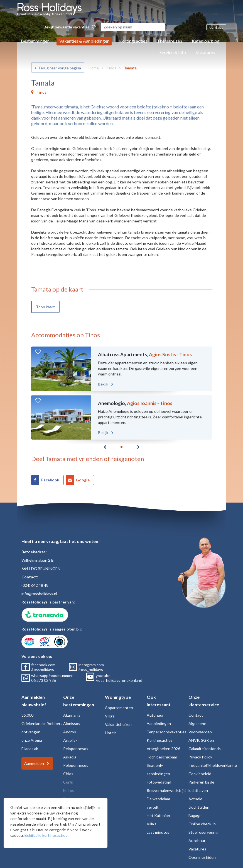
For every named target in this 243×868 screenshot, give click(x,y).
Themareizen (170, 41)
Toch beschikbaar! (163, 757)
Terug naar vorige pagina (60, 68)
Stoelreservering (203, 832)
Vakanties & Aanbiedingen (84, 41)
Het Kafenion (158, 815)
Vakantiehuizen (118, 724)
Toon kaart (45, 307)
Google (83, 480)
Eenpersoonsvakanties (167, 732)
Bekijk (104, 384)
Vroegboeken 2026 (163, 749)
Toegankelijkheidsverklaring (213, 765)
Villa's (110, 716)
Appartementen (119, 708)
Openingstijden (202, 857)
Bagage (195, 815)
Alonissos (72, 723)
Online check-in (202, 824)
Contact (196, 715)
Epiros (69, 790)
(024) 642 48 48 (35, 585)
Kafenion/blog (206, 41)
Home (94, 68)
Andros (70, 732)
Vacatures (205, 52)
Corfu (68, 782)
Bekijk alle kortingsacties (46, 835)
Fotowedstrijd (159, 782)
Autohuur (155, 715)
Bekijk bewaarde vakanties (70, 27)
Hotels (111, 733)
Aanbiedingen (159, 723)
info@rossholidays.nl (39, 594)
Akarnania (72, 715)
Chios (68, 774)
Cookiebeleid (200, 774)
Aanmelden (34, 763)
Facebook (50, 480)
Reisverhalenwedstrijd (166, 790)
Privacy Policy (200, 757)
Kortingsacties (133, 41)
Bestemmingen (35, 41)
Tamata (130, 68)
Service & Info (173, 52)
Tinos (111, 68)
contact (216, 27)
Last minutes (158, 832)
